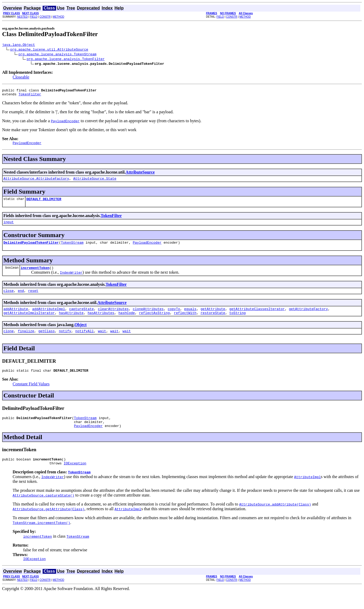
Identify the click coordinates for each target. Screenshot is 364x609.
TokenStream (72, 249)
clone (9, 341)
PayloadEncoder (147, 249)
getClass (47, 341)
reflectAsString (154, 322)
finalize (26, 341)
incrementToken (35, 275)
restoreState (213, 322)
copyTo (174, 317)
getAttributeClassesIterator (257, 317)
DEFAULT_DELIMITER (44, 204)
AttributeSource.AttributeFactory (36, 182)
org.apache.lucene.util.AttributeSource (49, 50)
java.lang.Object (19, 45)
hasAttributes (101, 322)
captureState (82, 317)
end (21, 298)
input (9, 227)
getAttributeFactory (308, 317)
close (9, 298)
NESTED (23, 17)
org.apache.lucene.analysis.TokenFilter (66, 60)
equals (190, 317)
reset (33, 298)
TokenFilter (30, 96)
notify (65, 341)
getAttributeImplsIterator (29, 322)
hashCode (127, 322)
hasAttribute (71, 322)
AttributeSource (140, 175)
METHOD (59, 17)
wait (102, 341)
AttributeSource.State (95, 182)
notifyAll (84, 341)
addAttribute (16, 317)
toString (237, 322)
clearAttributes (113, 317)
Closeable (21, 78)
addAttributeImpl (49, 317)
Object (81, 334)
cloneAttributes (148, 317)
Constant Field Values (31, 395)
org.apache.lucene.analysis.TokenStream (57, 55)
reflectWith (185, 322)
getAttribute (213, 317)
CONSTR (45, 17)
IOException (75, 478)
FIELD (34, 17)
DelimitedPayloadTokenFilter (31, 249)
